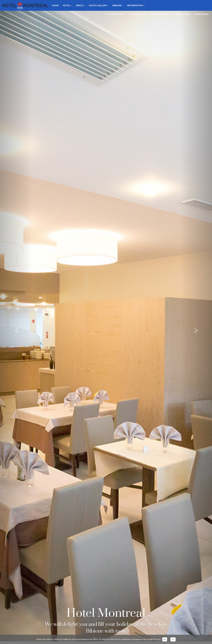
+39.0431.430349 (160, 14)
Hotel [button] (67, 5)
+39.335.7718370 (115, 14)
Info (165, 639)
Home (55, 5)
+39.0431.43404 (181, 14)
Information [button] (136, 5)
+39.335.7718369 (137, 14)
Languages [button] (202, 14)
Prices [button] (80, 5)
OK (173, 639)
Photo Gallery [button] (99, 5)
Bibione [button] (118, 5)
